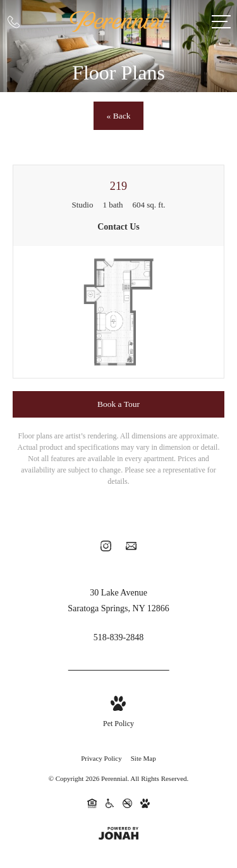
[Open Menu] (221, 22)
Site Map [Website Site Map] (143, 758)
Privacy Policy (101, 758)
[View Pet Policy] (118, 713)
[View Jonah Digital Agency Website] (118, 835)
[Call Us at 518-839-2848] (14, 22)
